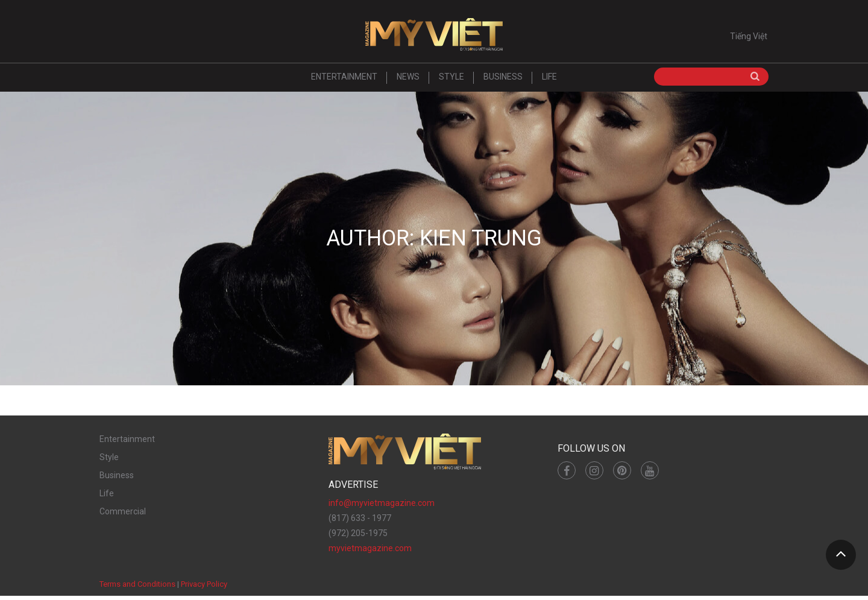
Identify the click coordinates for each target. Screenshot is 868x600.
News (408, 81)
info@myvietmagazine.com (382, 507)
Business (503, 81)
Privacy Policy (204, 588)
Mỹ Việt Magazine (434, 36)
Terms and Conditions (137, 588)
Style (451, 81)
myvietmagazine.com (370, 552)
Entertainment (344, 81)
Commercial (123, 515)
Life (549, 81)
